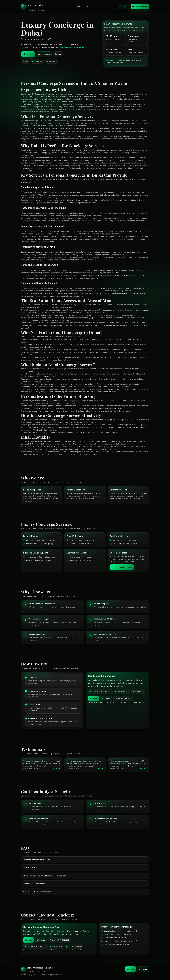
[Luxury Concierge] (34, 6)
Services (77, 7)
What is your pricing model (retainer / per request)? (85, 876)
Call (58, 54)
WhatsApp (44, 54)
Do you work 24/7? (85, 868)
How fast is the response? (85, 884)
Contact (88, 7)
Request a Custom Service (122, 567)
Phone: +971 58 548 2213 (59, 940)
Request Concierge (140, 6)
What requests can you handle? (85, 860)
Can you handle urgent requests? (85, 892)
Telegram (28, 54)
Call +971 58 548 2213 (123, 698)
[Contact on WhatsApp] (127, 6)
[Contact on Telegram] (121, 6)
